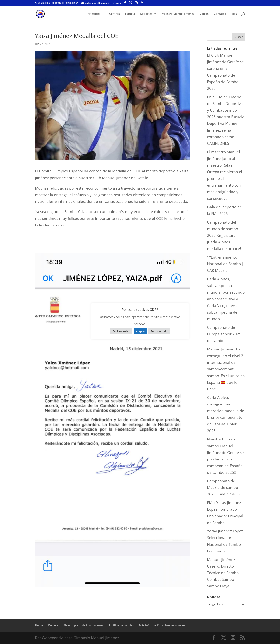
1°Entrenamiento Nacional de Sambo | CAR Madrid (225, 264)
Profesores (93, 14)
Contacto (220, 14)
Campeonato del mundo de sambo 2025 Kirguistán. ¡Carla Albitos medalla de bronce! (224, 235)
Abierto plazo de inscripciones (84, 625)
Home (39, 625)
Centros (115, 14)
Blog (234, 14)
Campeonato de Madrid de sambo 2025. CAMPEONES (223, 488)
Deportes (146, 14)
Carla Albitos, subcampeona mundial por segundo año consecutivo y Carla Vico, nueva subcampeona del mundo (226, 299)
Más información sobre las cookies (162, 625)
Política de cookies (121, 625)
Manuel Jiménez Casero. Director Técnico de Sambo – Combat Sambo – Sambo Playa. (224, 573)
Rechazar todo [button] (159, 331)
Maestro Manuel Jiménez (178, 14)
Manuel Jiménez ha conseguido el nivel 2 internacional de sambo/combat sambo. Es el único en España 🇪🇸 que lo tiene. (226, 369)
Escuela (130, 14)
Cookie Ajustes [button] (121, 331)
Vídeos (204, 14)
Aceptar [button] (141, 331)
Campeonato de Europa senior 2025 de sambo (224, 334)
